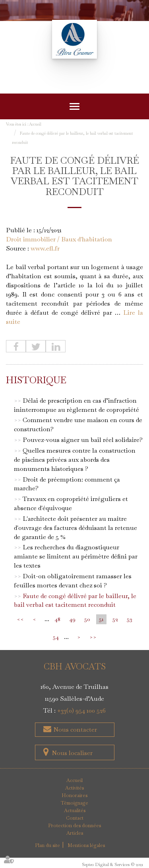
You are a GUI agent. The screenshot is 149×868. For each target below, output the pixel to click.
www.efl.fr (45, 248)
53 (130, 619)
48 (57, 619)
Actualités (75, 811)
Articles (75, 833)
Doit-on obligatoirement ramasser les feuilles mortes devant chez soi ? (73, 581)
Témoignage (74, 803)
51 (101, 619)
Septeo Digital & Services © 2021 (112, 864)
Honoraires (74, 795)
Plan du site (47, 845)
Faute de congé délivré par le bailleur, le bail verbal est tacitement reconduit (75, 600)
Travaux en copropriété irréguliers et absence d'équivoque (71, 503)
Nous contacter (74, 729)
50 (87, 619)
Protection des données (74, 826)
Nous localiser (72, 753)
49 (72, 619)
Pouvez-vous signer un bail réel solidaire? (83, 440)
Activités (74, 788)
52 (115, 619)
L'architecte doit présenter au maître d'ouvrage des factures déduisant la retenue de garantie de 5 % (75, 528)
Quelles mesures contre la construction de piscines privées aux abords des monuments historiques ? (75, 460)
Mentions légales (86, 845)
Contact (75, 818)
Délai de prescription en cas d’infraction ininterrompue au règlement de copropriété (76, 405)
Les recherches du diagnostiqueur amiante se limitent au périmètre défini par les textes (76, 556)
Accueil (35, 124)
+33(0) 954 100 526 (81, 710)
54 (56, 637)
